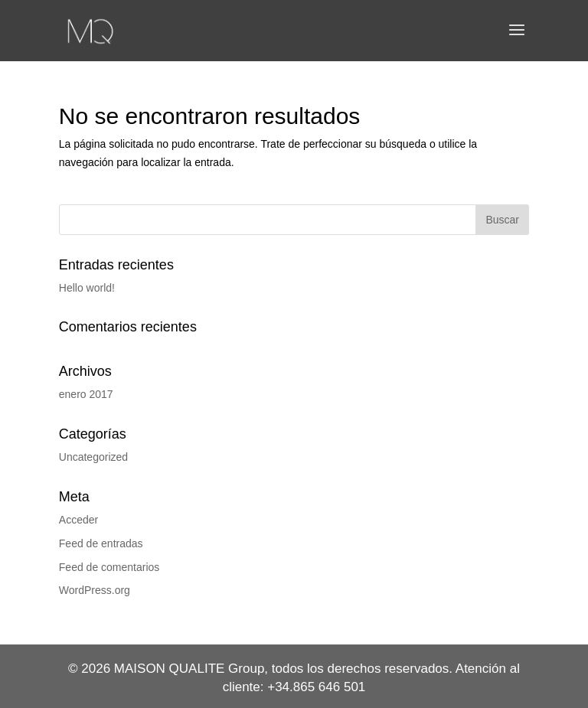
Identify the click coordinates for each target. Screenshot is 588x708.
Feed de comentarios (109, 567)
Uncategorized (93, 457)
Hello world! (87, 288)
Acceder (78, 520)
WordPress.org (95, 590)
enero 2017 (86, 394)
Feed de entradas (101, 543)
